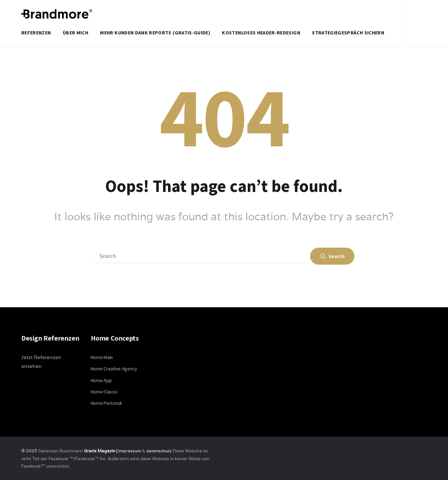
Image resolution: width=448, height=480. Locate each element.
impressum (130, 451)
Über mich (75, 33)
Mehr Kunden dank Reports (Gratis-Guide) (155, 33)
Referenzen (36, 33)
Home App (101, 380)
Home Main (102, 357)
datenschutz (159, 451)
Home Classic (104, 392)
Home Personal (106, 403)
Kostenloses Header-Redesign (261, 33)
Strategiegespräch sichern (348, 33)
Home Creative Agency (114, 369)
